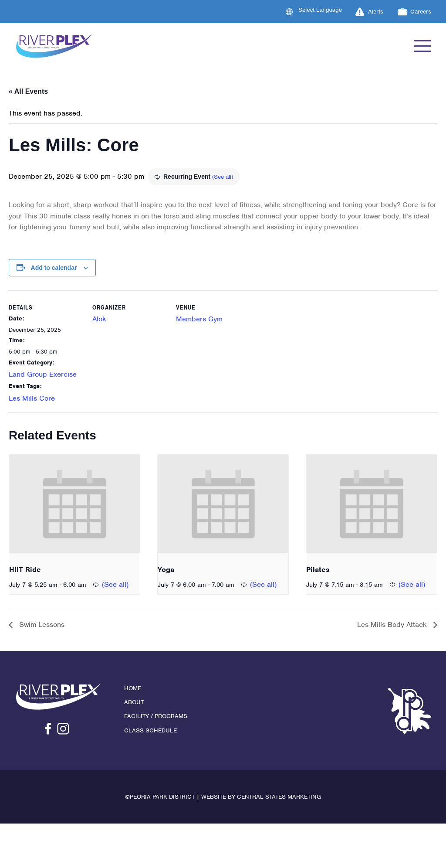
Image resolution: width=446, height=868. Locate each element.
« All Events (28, 91)
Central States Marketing (279, 797)
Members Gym (199, 319)
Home (133, 688)
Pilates (318, 570)
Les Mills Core (32, 398)
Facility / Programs (156, 716)
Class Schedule (150, 730)
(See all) (223, 177)
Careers (415, 12)
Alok (99, 319)
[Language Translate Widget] (325, 10)
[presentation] (74, 504)
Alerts (369, 12)
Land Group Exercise (43, 374)
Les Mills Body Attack (393, 625)
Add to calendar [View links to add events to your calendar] (54, 268)
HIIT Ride (25, 570)
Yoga (166, 570)
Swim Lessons (41, 625)
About (134, 702)
